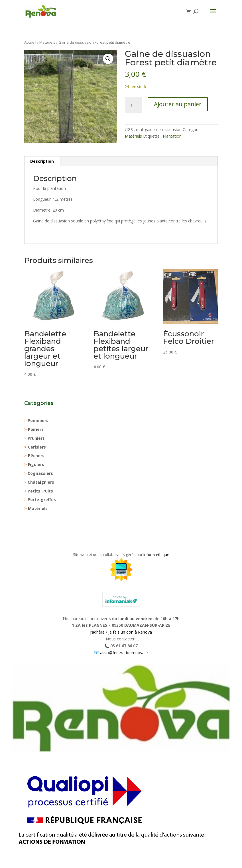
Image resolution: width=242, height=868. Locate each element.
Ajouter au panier (178, 104)
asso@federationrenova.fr (124, 653)
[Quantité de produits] (133, 105)
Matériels (47, 42)
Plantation (172, 136)
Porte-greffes (42, 500)
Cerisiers (37, 447)
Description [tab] (42, 161)
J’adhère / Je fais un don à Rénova (121, 632)
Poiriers (36, 429)
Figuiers (36, 464)
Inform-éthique (156, 554)
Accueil (30, 42)
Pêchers (36, 456)
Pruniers (36, 438)
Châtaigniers (41, 482)
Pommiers (38, 420)
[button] (108, 59)
